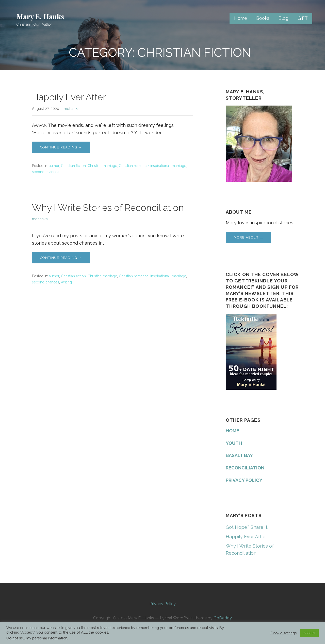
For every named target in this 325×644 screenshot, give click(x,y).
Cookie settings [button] (283, 633)
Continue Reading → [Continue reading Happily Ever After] (61, 147)
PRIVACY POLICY (244, 480)
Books (263, 18)
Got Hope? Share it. (247, 527)
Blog (283, 18)
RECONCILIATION (245, 468)
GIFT (303, 18)
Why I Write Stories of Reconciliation (108, 208)
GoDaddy (223, 618)
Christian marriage (102, 166)
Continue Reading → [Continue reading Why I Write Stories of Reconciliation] (61, 258)
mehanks (72, 108)
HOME (232, 431)
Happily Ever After (69, 97)
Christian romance (134, 166)
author (54, 166)
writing (66, 282)
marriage (179, 166)
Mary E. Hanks (40, 16)
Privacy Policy (163, 604)
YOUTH (234, 443)
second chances (46, 172)
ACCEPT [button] (310, 633)
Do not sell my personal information (37, 638)
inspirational (160, 166)
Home (241, 18)
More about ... (248, 237)
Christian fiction (73, 166)
